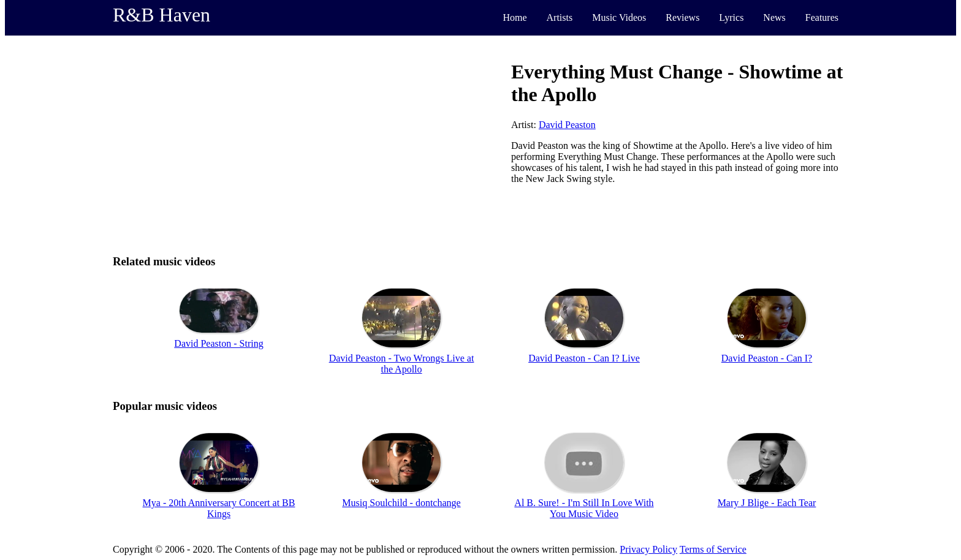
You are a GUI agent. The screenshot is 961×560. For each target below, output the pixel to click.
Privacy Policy (648, 549)
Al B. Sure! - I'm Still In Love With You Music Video (584, 508)
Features (822, 17)
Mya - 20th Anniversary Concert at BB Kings (219, 508)
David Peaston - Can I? (767, 358)
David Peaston (567, 125)
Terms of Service (713, 549)
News (774, 17)
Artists (560, 17)
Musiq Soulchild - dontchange (401, 503)
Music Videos (619, 17)
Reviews (682, 17)
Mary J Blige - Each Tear (767, 503)
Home (515, 17)
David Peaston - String (218, 343)
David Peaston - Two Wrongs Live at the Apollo (402, 364)
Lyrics (731, 17)
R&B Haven (161, 15)
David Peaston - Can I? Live (584, 358)
